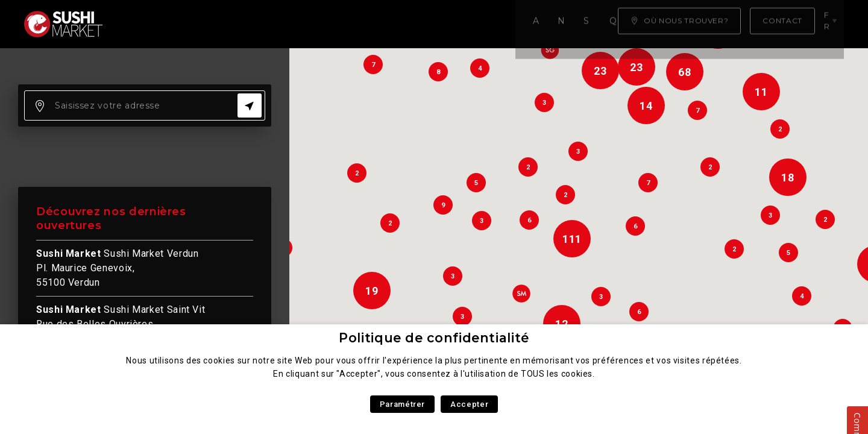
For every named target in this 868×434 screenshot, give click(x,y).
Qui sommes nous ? (410, 24)
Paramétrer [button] (402, 404)
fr (831, 24)
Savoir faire (307, 24)
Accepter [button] (469, 404)
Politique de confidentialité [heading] (434, 338)
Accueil (147, 24)
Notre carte (220, 24)
